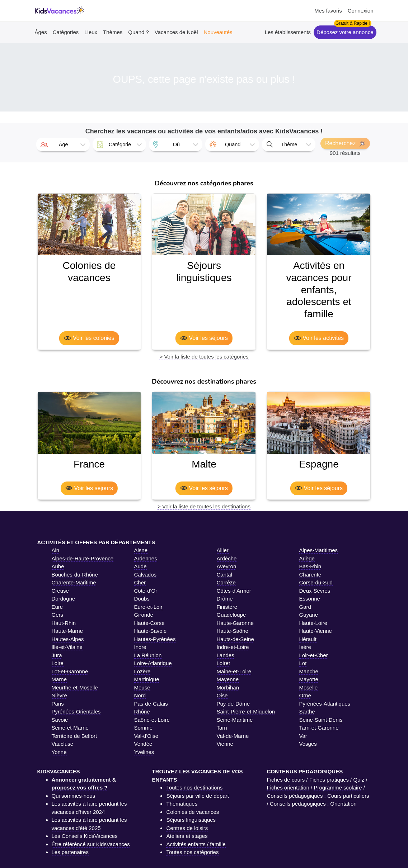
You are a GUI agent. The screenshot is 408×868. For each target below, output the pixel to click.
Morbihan (228, 687)
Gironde (144, 615)
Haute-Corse (149, 623)
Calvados (146, 575)
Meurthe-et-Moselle (75, 687)
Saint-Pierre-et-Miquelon (246, 712)
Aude (140, 566)
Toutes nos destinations (194, 788)
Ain (56, 550)
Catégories (66, 32)
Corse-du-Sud (316, 582)
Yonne (59, 752)
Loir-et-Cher (314, 655)
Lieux (91, 32)
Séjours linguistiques (191, 820)
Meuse (142, 687)
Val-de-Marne (233, 736)
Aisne (141, 550)
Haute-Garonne (235, 623)
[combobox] (63, 144)
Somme (144, 728)
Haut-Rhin (64, 623)
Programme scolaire (338, 788)
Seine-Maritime (235, 720)
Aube (58, 566)
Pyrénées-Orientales (76, 712)
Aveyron (227, 566)
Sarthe (307, 712)
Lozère (142, 671)
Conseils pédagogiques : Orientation (313, 804)
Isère (305, 647)
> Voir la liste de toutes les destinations (204, 506)
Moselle (309, 687)
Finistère (227, 607)
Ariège (307, 558)
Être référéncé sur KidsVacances (91, 844)
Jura (57, 655)
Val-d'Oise (146, 736)
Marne (59, 679)
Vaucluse (63, 744)
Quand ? (139, 32)
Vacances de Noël (176, 32)
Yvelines (144, 752)
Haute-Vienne (316, 631)
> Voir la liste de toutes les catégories (204, 357)
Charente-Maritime (74, 582)
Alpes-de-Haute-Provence (83, 558)
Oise (222, 695)
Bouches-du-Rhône (75, 575)
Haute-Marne (67, 631)
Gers (58, 615)
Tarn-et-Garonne (319, 728)
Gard (305, 607)
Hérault (308, 639)
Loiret (224, 663)
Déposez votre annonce (345, 32)
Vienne (225, 744)
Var (303, 736)
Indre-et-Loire (233, 647)
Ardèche (227, 558)
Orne (305, 695)
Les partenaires (70, 852)
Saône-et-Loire (152, 720)
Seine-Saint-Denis (321, 720)
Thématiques (182, 804)
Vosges (308, 744)
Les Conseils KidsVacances (85, 836)
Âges (41, 32)
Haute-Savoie (151, 631)
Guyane (309, 615)
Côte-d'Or (146, 591)
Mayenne (228, 679)
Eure (57, 607)
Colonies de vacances (193, 812)
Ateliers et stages (187, 836)
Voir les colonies (89, 338)
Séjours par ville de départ (197, 796)
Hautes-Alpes (68, 639)
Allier (223, 550)
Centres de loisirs (187, 828)
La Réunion (148, 655)
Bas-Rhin (310, 566)
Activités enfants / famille (196, 844)
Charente (310, 575)
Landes (226, 655)
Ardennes (146, 558)
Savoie (60, 720)
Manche (309, 671)
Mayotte (309, 679)
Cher (140, 582)
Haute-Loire (313, 623)
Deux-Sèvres (315, 591)
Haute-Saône (233, 631)
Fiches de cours (286, 780)
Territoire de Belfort (74, 736)
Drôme (225, 599)
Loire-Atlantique (153, 663)
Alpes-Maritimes (319, 550)
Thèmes (113, 32)
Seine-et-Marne (70, 728)
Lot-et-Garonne (70, 671)
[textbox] (63, 144)
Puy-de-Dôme (233, 704)
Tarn (222, 728)
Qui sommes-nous (74, 796)
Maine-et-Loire (234, 671)
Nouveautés (218, 32)
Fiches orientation (288, 788)
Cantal (224, 575)
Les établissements (288, 32)
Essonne (310, 599)
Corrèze (226, 582)
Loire (58, 663)
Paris (58, 704)
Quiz (359, 780)
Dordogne (64, 599)
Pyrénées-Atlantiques (325, 704)
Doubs (142, 599)
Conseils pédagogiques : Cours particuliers (318, 796)
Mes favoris (328, 11)
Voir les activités (319, 338)
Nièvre (59, 695)
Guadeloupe (231, 615)
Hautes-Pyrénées (155, 639)
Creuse (60, 591)
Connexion (361, 11)
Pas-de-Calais (151, 704)
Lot (303, 663)
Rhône (142, 712)
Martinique (147, 679)
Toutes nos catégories (192, 852)
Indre (140, 647)
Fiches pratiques (329, 780)
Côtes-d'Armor (234, 591)
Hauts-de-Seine (235, 639)
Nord (140, 695)
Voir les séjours (204, 338)
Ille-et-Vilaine (67, 647)
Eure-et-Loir (148, 607)
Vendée (143, 744)
